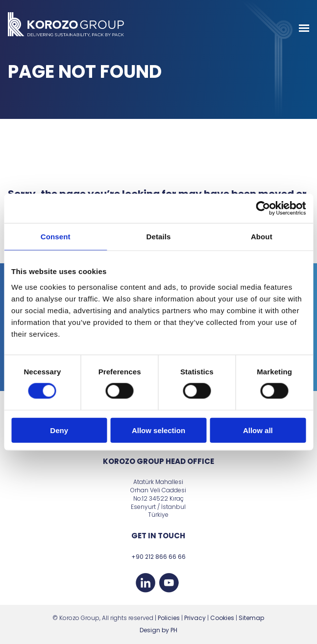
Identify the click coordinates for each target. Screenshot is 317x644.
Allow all (258, 430)
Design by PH (158, 630)
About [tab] (262, 237)
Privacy (195, 618)
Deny (59, 430)
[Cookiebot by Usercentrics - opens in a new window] (263, 208)
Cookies (222, 618)
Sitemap (251, 618)
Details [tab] (159, 237)
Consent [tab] (56, 237)
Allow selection (158, 430)
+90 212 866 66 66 (158, 557)
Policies (169, 618)
